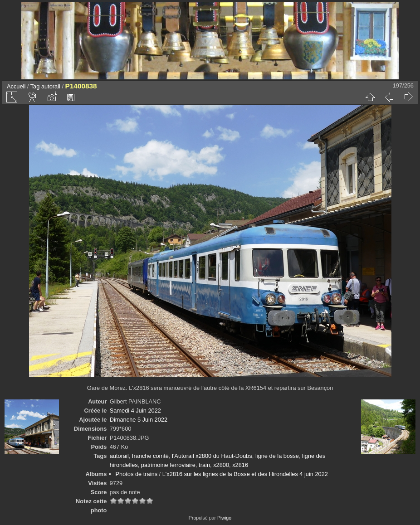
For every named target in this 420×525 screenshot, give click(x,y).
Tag (35, 86)
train (204, 465)
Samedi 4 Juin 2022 (135, 411)
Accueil (16, 86)
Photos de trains (137, 474)
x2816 (240, 465)
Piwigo (224, 518)
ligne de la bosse (277, 456)
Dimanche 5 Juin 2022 (139, 420)
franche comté (150, 456)
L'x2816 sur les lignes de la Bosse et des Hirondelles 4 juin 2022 (245, 474)
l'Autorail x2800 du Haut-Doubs (212, 456)
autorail (51, 86)
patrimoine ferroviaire (168, 465)
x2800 (221, 465)
